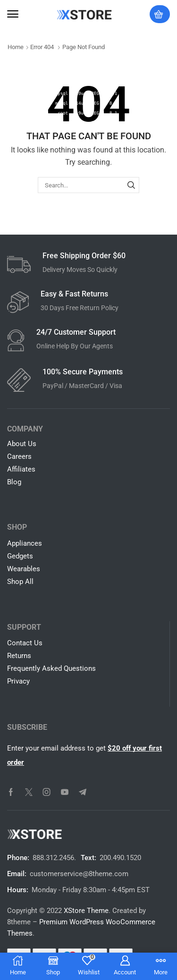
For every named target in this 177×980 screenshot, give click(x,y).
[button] (13, 14)
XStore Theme (86, 911)
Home (16, 47)
